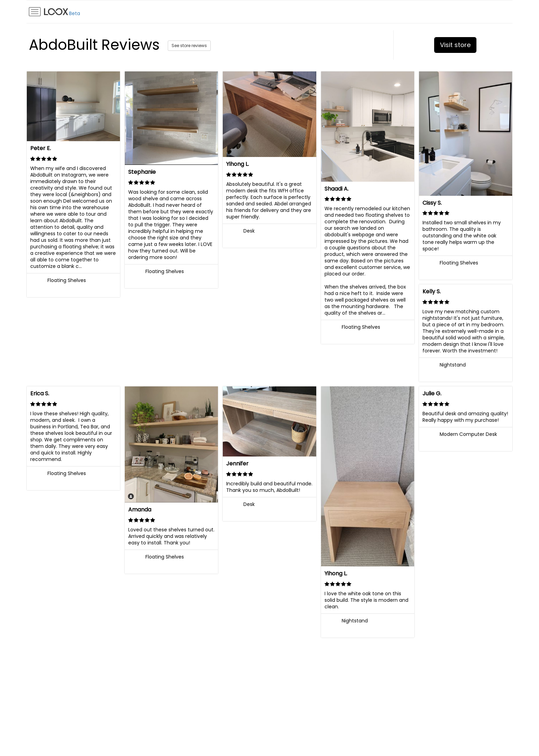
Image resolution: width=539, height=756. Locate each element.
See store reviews (189, 46)
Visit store (455, 45)
